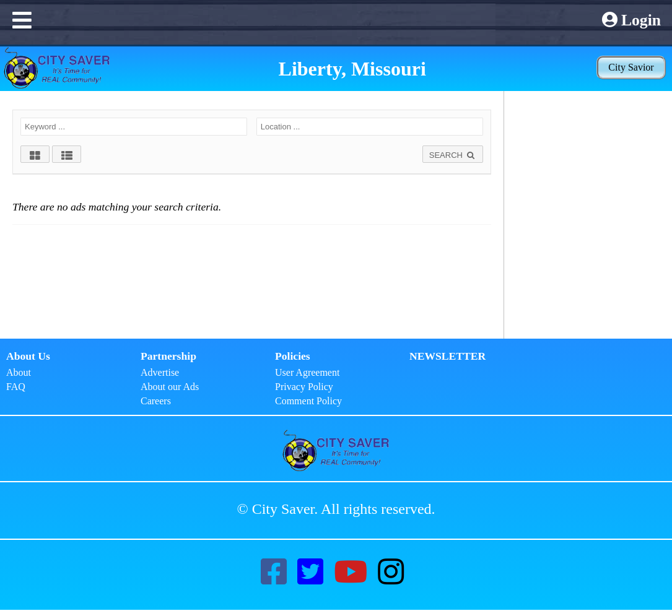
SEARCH (453, 155)
